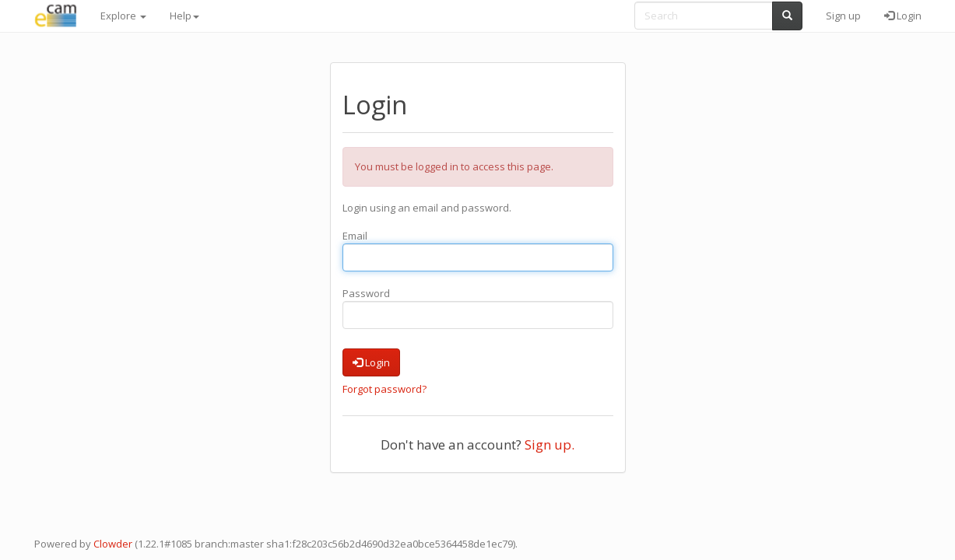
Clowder (113, 544)
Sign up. (549, 444)
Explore (123, 16)
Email (355, 236)
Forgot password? (384, 389)
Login (903, 16)
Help (184, 16)
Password (366, 293)
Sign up (843, 16)
